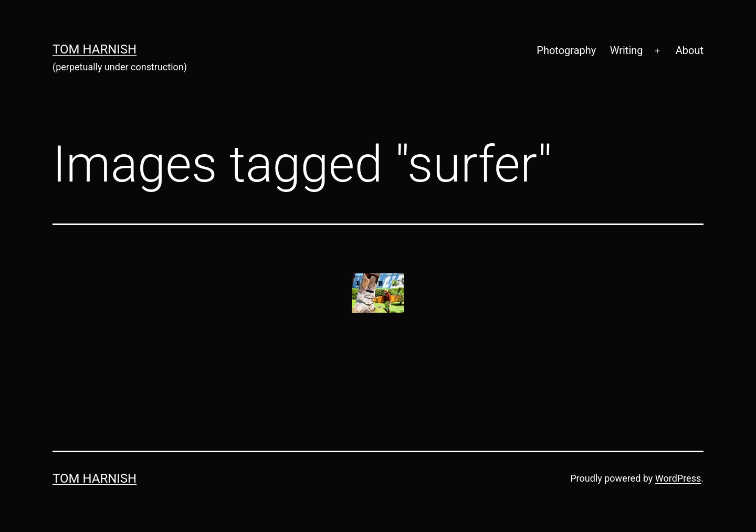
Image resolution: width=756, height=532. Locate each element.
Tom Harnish (94, 49)
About (690, 50)
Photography (566, 50)
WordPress (678, 478)
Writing (627, 50)
